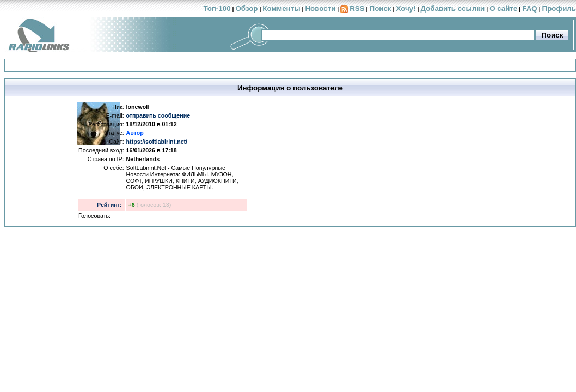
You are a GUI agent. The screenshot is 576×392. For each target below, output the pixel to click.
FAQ (529, 8)
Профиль (559, 8)
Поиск (381, 8)
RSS (357, 8)
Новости (320, 8)
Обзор (246, 8)
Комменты (281, 8)
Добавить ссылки (452, 8)
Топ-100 (217, 8)
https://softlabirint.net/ (157, 142)
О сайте (503, 8)
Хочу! (406, 8)
